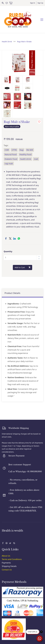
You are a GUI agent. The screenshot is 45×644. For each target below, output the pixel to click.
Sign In (33, 3)
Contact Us (7, 556)
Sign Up (40, 3)
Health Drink (7, 28)
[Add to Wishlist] (39, 108)
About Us (6, 542)
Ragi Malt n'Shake (24, 28)
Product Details (12, 280)
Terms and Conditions (12, 546)
